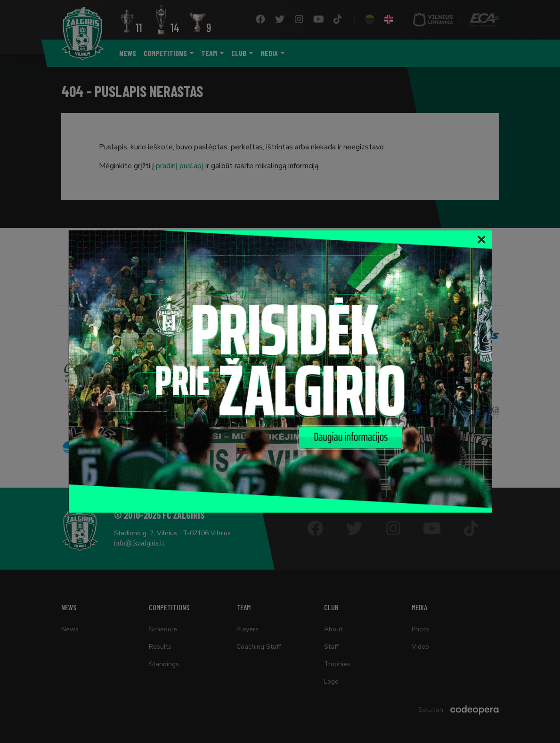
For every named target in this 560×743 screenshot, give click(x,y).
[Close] (482, 240)
